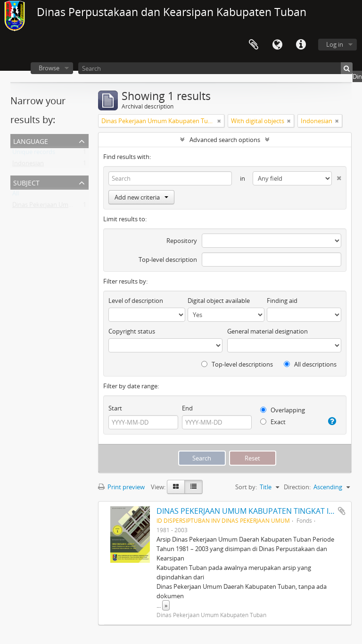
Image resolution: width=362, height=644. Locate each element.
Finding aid (282, 301)
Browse (49, 68)
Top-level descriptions (237, 364)
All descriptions (310, 364)
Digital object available (219, 301)
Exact (273, 422)
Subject (26, 182)
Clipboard (254, 45)
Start (115, 408)
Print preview (121, 487)
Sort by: (246, 487)
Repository (182, 241)
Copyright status (132, 331)
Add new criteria (141, 197)
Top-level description (168, 259)
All (16, 195)
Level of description (136, 301)
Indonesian (28, 165)
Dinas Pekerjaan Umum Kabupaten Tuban (71, 207)
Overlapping (283, 410)
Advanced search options (225, 140)
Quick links (301, 45)
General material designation (267, 331)
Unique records (34, 154)
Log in (335, 44)
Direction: (297, 487)
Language (277, 45)
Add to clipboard (342, 511)
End (187, 408)
